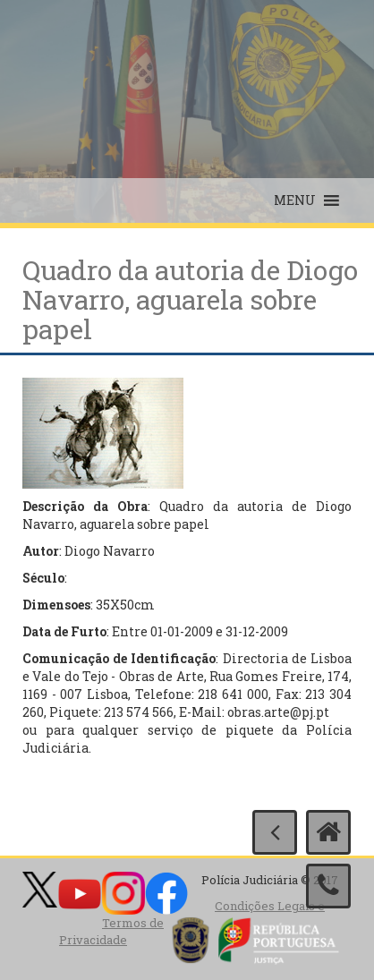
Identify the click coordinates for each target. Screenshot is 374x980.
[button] (295, 200)
